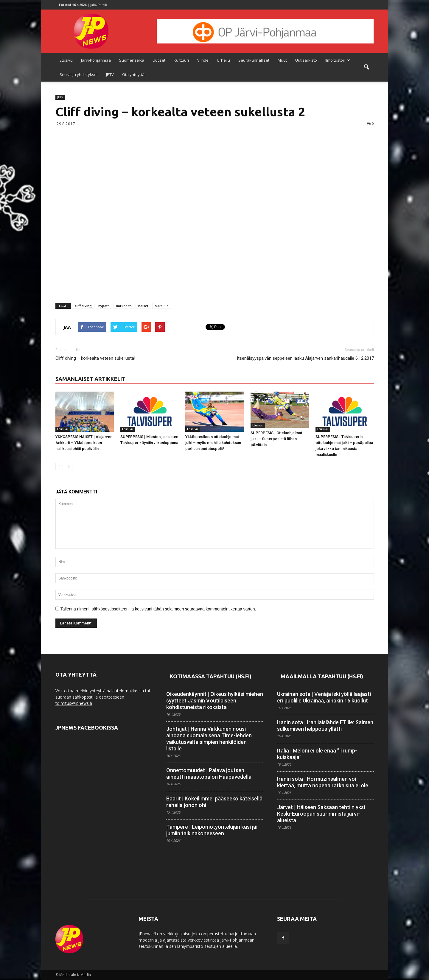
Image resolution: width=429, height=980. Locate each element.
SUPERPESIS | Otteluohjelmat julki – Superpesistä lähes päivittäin (276, 439)
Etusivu (66, 60)
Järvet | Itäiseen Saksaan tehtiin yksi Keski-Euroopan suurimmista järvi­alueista (321, 814)
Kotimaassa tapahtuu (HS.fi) (211, 676)
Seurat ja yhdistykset (79, 74)
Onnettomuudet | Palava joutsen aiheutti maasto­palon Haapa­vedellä (209, 773)
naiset (143, 306)
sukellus (162, 306)
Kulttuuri (181, 60)
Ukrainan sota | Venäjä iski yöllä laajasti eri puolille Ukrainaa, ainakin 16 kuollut (324, 697)
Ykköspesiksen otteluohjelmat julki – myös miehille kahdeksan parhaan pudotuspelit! (213, 443)
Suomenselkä (132, 60)
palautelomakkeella (125, 691)
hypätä (104, 306)
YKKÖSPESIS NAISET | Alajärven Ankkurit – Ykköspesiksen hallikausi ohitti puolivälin (84, 443)
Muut (282, 60)
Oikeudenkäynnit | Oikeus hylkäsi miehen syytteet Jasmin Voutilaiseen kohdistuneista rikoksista (215, 701)
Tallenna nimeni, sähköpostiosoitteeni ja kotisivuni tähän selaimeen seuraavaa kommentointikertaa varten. (158, 609)
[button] (366, 67)
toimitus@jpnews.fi (74, 703)
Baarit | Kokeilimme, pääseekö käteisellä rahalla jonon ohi (214, 802)
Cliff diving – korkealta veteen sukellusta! (95, 358)
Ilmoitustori (338, 60)
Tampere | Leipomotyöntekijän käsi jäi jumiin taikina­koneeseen (212, 830)
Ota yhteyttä (133, 74)
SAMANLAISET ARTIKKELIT (90, 379)
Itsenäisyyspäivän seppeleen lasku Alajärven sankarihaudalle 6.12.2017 (305, 358)
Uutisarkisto (306, 60)
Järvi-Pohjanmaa (96, 60)
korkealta (124, 306)
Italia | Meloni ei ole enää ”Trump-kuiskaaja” (317, 754)
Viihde (203, 60)
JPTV (110, 74)
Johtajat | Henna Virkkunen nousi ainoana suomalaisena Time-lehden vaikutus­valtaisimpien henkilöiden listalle (209, 739)
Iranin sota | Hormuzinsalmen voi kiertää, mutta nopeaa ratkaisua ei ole (323, 782)
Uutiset (159, 60)
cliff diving (83, 306)
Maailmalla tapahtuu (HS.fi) (322, 676)
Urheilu (223, 60)
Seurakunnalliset (254, 60)
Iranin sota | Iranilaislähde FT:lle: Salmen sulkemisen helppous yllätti (325, 726)
